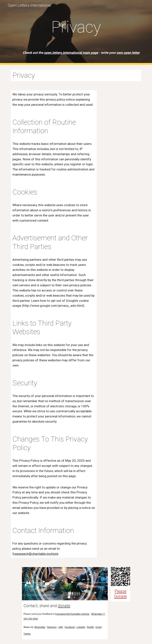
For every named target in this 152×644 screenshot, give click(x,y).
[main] (76, 33)
